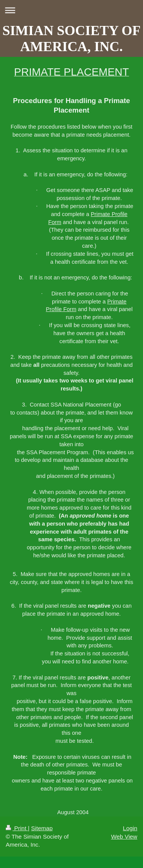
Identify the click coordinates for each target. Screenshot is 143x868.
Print (17, 828)
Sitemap (42, 828)
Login (130, 828)
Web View (124, 837)
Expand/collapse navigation (71, 10)
